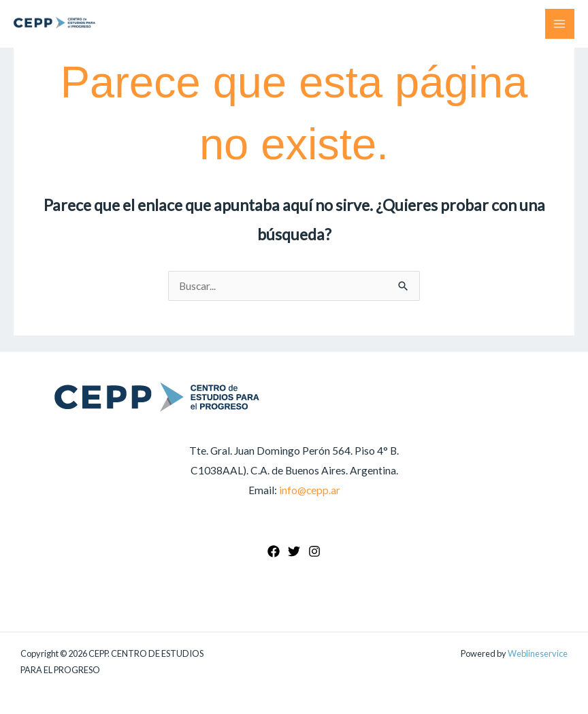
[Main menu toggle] (560, 23)
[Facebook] (274, 551)
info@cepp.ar (310, 490)
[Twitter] (294, 551)
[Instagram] (314, 551)
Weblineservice (538, 653)
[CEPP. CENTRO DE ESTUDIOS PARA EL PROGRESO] (54, 23)
